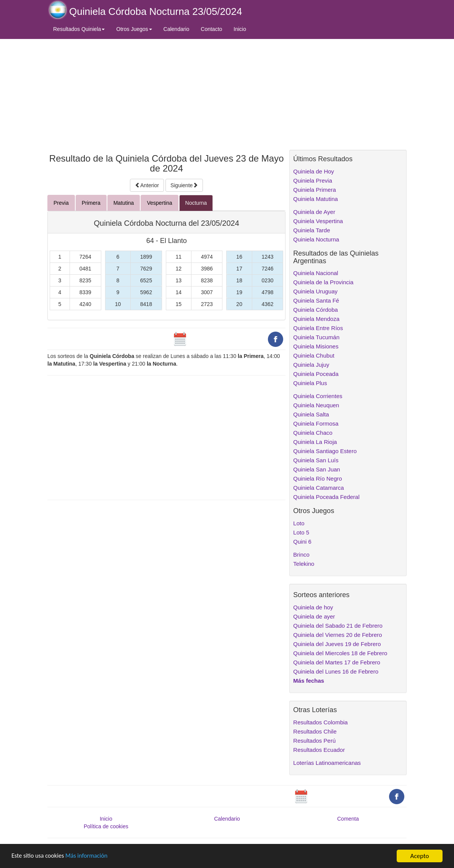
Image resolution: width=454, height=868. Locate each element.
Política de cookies (106, 826)
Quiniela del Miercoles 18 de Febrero (340, 653)
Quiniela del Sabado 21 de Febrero (338, 626)
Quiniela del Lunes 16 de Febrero (336, 671)
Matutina (124, 203)
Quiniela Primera (315, 190)
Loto (299, 523)
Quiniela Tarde (311, 230)
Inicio (240, 29)
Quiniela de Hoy (314, 171)
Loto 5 (301, 532)
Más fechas (309, 681)
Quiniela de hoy (313, 607)
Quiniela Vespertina (318, 221)
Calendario (177, 29)
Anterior (147, 185)
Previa (61, 203)
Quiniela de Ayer (314, 212)
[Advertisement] (166, 94)
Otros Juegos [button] (134, 29)
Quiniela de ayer (314, 616)
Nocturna (196, 203)
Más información (91, 857)
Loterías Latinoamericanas (327, 763)
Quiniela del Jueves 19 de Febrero (337, 644)
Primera (91, 203)
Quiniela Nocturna (316, 239)
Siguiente (184, 185)
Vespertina (159, 203)
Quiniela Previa (313, 181)
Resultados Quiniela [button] (79, 29)
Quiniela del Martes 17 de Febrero (337, 662)
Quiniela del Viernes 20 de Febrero (337, 635)
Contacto (211, 29)
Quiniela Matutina (315, 199)
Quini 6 (302, 542)
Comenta (348, 819)
